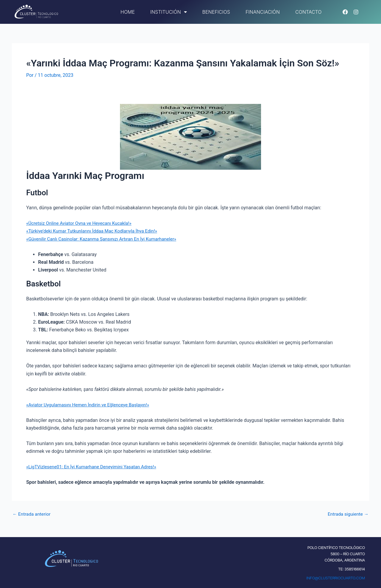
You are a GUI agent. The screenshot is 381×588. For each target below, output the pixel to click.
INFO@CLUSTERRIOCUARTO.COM (336, 578)
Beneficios (216, 12)
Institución (169, 12)
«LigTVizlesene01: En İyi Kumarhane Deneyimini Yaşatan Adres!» (94, 467)
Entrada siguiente (347, 514)
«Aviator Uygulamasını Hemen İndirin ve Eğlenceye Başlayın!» (90, 405)
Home (128, 12)
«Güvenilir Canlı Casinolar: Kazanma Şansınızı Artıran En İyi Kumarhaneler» (105, 239)
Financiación (263, 12)
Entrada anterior (32, 514)
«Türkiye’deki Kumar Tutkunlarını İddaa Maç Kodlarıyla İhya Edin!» (95, 231)
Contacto (309, 12)
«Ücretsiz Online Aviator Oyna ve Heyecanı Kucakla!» (81, 223)
